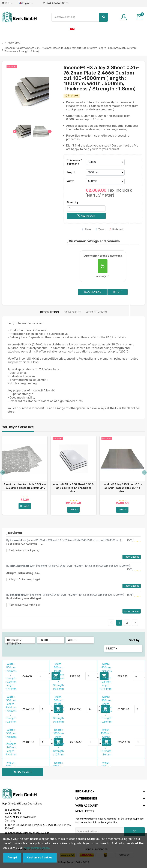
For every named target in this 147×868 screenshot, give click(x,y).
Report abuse (132, 557)
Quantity (73, 202)
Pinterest (117, 230)
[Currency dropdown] (7, 3)
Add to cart (23, 772)
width (71, 181)
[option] (25, 477)
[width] (105, 181)
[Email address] (100, 832)
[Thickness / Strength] (105, 162)
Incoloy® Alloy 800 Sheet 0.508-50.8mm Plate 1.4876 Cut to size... (73, 488)
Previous (111, 623)
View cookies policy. (37, 848)
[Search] (80, 17)
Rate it (117, 292)
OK (134, 832)
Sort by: (135, 640)
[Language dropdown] (26, 3)
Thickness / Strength (74, 162)
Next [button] (144, 472)
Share (87, 230)
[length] (105, 173)
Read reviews (92, 292)
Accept (12, 858)
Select (112, 649)
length (71, 172)
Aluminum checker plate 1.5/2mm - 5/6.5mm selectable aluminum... (25, 486)
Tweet (101, 230)
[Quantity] (86, 208)
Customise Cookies (40, 858)
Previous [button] (3, 472)
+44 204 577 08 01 (56, 3)
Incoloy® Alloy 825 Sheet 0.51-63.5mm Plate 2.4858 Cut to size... (122, 488)
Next (135, 623)
